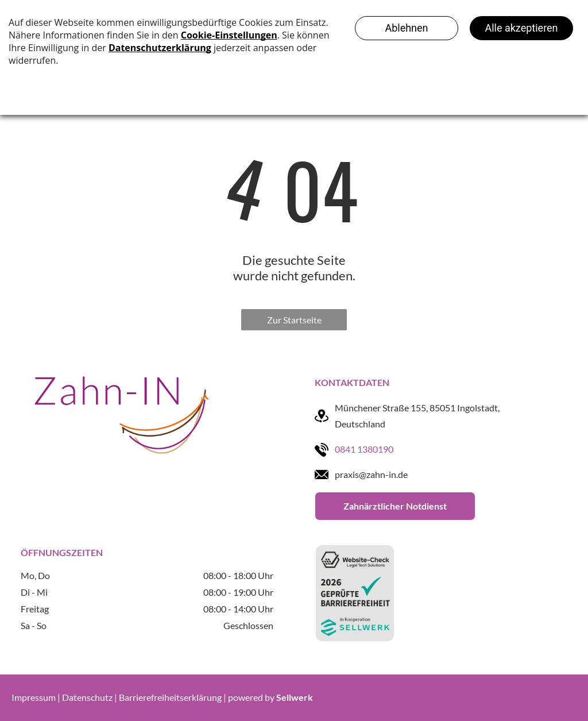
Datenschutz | (90, 697)
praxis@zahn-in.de (371, 474)
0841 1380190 (364, 449)
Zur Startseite (294, 320)
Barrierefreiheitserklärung (170, 697)
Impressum (34, 697)
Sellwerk (295, 697)
